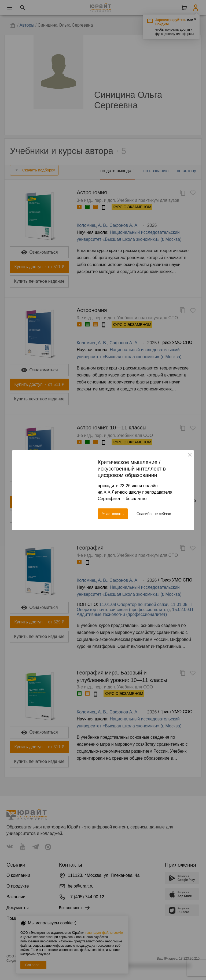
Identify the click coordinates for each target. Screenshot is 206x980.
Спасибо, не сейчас (154, 514)
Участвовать (113, 514)
